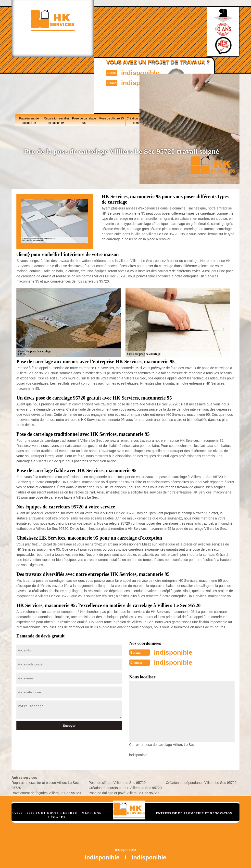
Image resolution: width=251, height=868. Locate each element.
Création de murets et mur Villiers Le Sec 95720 (125, 787)
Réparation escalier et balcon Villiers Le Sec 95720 (45, 785)
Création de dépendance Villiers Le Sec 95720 (201, 782)
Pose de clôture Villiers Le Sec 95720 (117, 782)
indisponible (137, 72)
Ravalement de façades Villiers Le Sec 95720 (46, 792)
